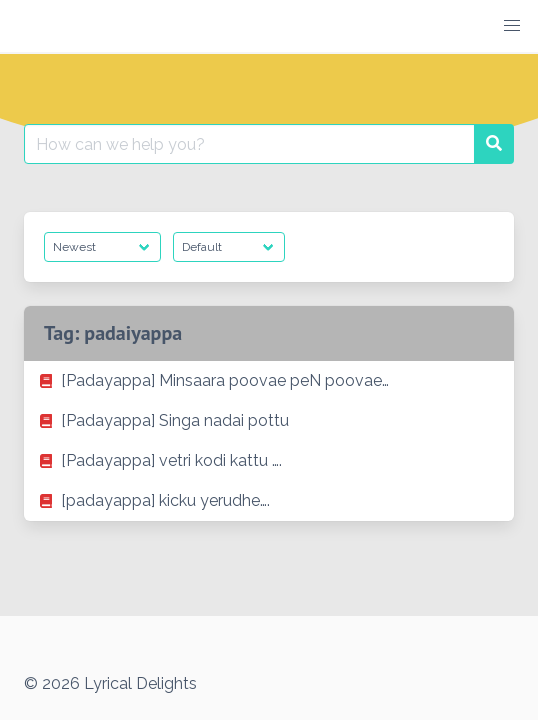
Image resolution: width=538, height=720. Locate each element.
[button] (512, 26)
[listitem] (269, 381)
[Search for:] (249, 144)
